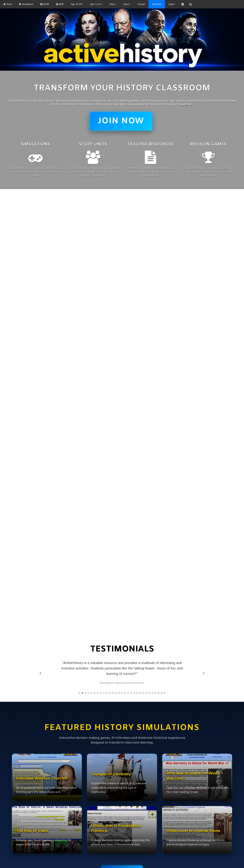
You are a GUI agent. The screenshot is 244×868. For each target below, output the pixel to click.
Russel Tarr (185, 104)
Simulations (26, 4)
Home (8, 4)
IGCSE (45, 4)
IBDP (60, 4)
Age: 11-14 (96, 4)
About (127, 4)
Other (113, 4)
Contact (141, 4)
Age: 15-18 (77, 4)
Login (172, 4)
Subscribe (157, 4)
